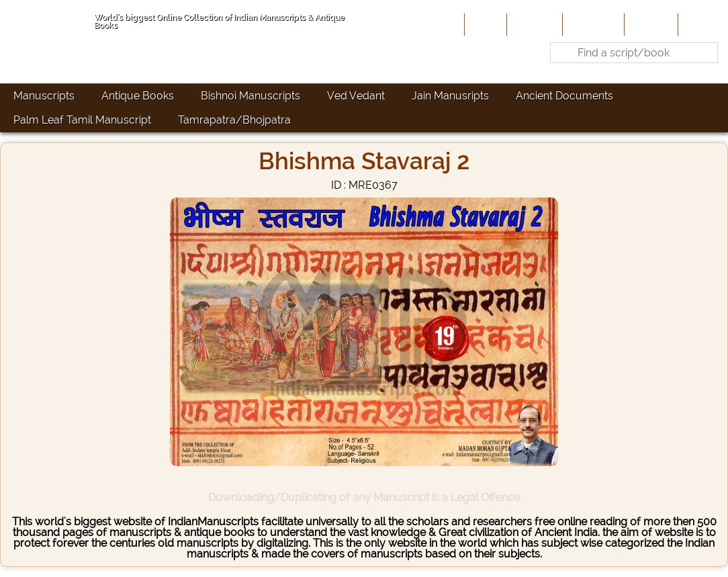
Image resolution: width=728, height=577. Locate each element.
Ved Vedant (356, 96)
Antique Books (138, 96)
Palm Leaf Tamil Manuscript (82, 120)
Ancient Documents (564, 96)
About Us (533, 24)
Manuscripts (44, 96)
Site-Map (650, 24)
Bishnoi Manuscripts (251, 96)
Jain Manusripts (450, 96)
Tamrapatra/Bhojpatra (234, 120)
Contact (701, 24)
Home (484, 24)
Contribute (592, 24)
